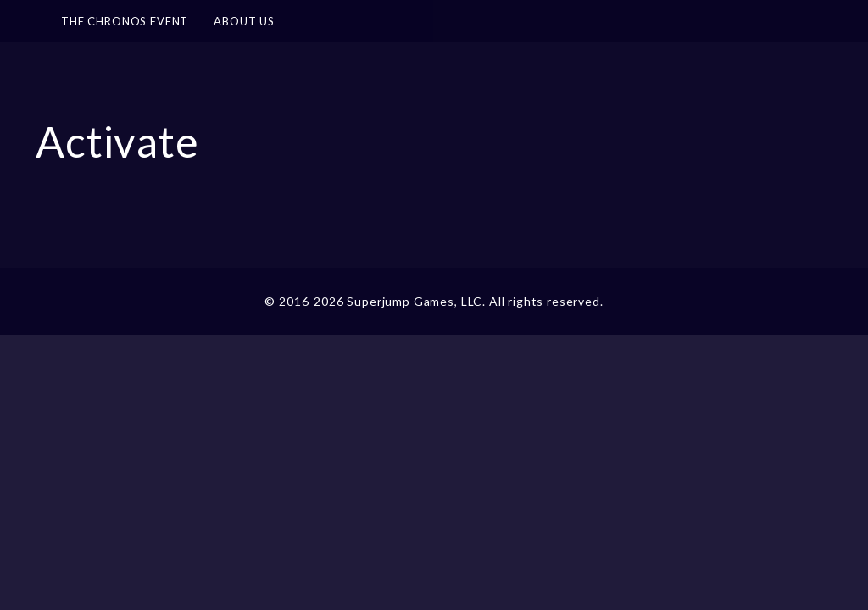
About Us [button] (244, 21)
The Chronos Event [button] (125, 21)
